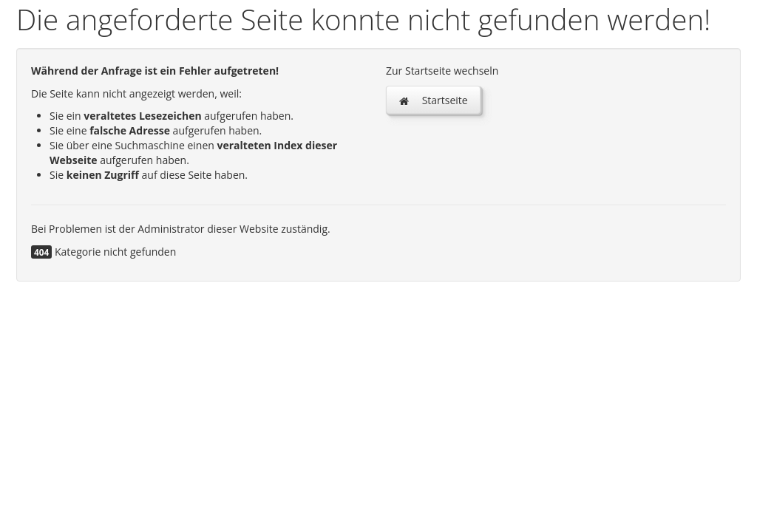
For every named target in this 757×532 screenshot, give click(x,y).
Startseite (433, 100)
